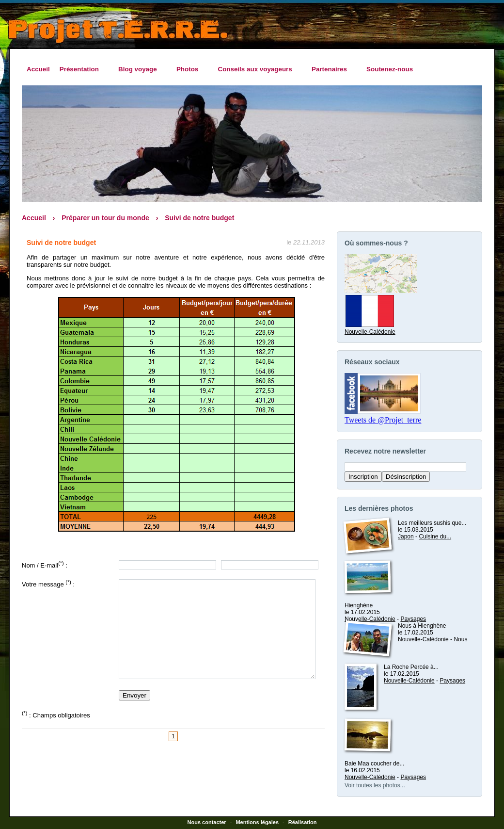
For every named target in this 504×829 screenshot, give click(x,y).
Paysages (413, 619)
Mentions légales (257, 822)
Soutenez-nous (390, 69)
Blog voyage (140, 69)
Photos (190, 69)
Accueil (38, 69)
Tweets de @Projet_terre (383, 420)
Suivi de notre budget (199, 218)
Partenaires (332, 69)
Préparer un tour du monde (105, 218)
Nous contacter (207, 822)
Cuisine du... (435, 536)
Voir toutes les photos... (375, 785)
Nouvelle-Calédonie (370, 328)
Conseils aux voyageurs (257, 69)
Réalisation (303, 822)
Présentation (82, 69)
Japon (406, 536)
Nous (460, 639)
